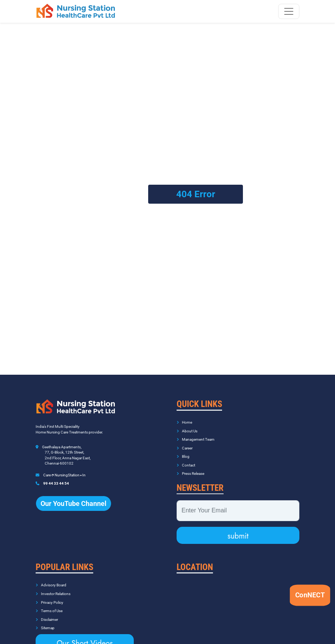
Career (185, 443)
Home (184, 418)
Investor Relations (53, 589)
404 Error (196, 192)
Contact (186, 460)
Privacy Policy (49, 598)
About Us (187, 426)
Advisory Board (51, 580)
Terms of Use (49, 606)
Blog (183, 452)
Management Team (196, 435)
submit (238, 531)
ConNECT (310, 595)
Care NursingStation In (64, 470)
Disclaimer (47, 615)
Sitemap (45, 623)
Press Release (190, 469)
